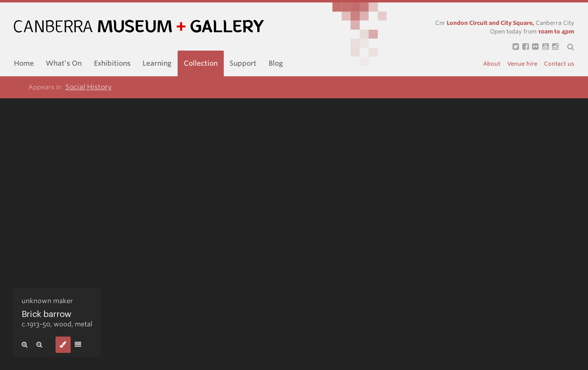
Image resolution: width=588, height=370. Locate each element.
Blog (276, 63)
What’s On (64, 63)
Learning (157, 63)
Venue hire (522, 64)
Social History (89, 87)
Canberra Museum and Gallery (139, 26)
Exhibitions (112, 63)
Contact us (559, 64)
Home (24, 63)
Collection (201, 63)
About (492, 64)
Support (243, 63)
